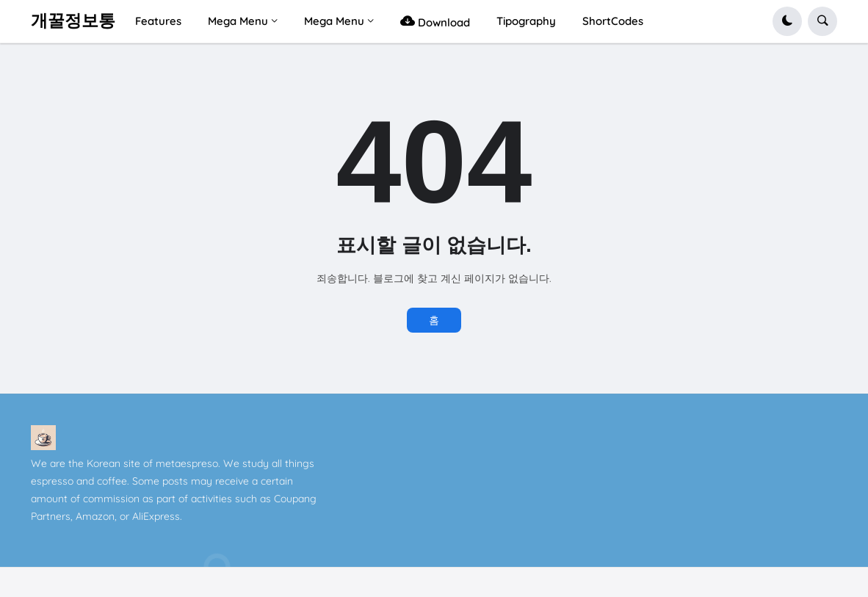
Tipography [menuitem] (526, 21)
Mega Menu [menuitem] (238, 21)
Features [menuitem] (158, 21)
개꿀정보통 (73, 21)
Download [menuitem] (435, 21)
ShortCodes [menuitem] (613, 21)
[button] (787, 21)
